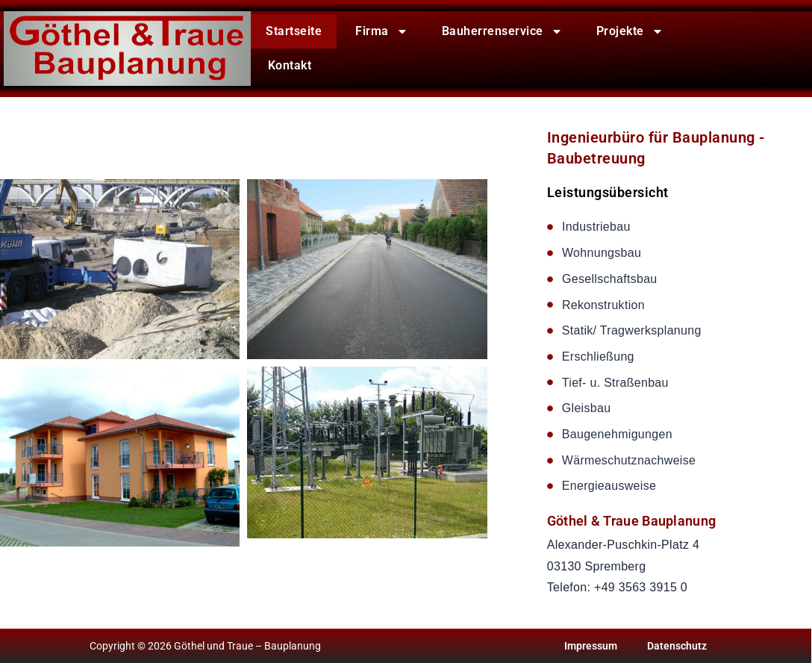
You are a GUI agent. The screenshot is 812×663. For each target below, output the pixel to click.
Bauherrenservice (502, 31)
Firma (382, 31)
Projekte (630, 31)
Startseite (294, 31)
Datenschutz (677, 646)
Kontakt (290, 65)
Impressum (591, 646)
